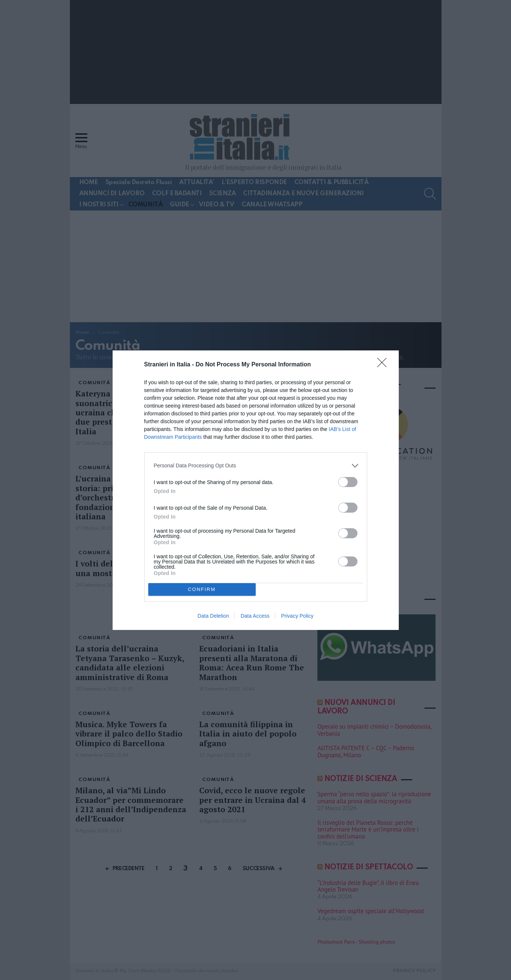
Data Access (255, 616)
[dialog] (256, 490)
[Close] (384, 365)
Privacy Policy (297, 616)
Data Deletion (214, 616)
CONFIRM (202, 589)
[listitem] (256, 466)
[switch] (348, 482)
